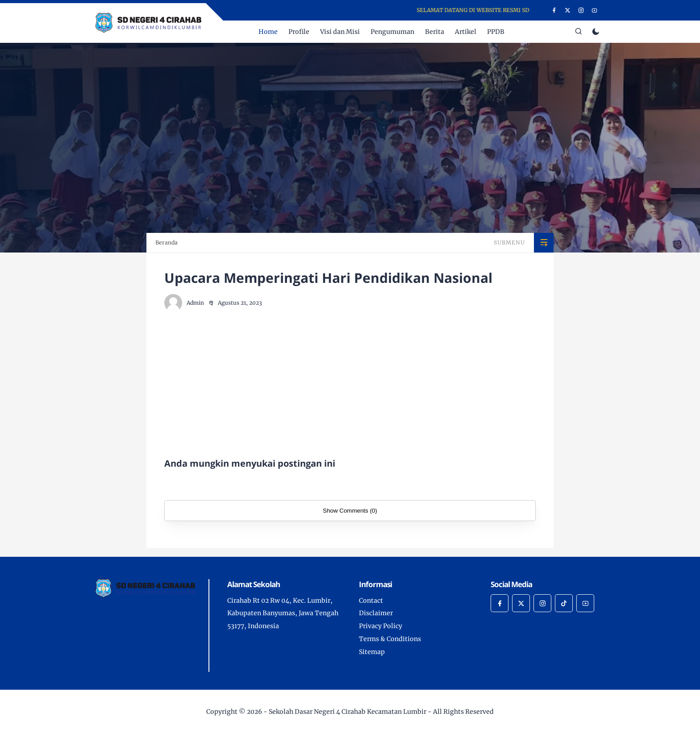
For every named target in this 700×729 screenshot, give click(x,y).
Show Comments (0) (350, 511)
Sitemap (372, 652)
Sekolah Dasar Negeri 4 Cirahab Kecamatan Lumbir (348, 712)
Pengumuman (392, 32)
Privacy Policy (381, 626)
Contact (371, 601)
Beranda (167, 242)
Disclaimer (376, 613)
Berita (435, 32)
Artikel (466, 32)
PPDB (496, 32)
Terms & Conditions (390, 639)
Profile (299, 32)
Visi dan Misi (340, 32)
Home (268, 32)
